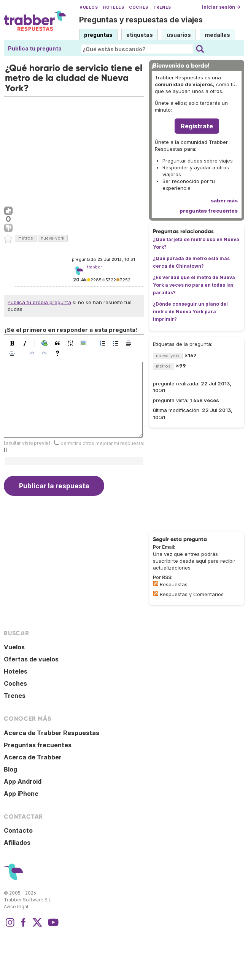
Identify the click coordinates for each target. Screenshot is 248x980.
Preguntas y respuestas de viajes (141, 20)
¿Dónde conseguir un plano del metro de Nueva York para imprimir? (190, 312)
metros (26, 238)
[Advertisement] (74, 150)
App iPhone (21, 794)
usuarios (179, 35)
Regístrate (197, 126)
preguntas (98, 35)
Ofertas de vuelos (31, 659)
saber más (224, 200)
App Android (23, 781)
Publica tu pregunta (35, 48)
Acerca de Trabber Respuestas (52, 733)
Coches (138, 7)
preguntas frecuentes (209, 211)
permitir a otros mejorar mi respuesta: (102, 443)
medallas (217, 35)
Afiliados (17, 843)
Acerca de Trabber (33, 757)
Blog (10, 769)
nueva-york (52, 238)
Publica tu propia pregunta (39, 302)
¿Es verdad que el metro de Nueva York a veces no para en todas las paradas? (194, 285)
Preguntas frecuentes (38, 745)
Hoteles (113, 7)
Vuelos (89, 7)
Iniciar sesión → (221, 7)
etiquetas (140, 35)
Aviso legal (16, 907)
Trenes (162, 7)
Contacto (18, 830)
